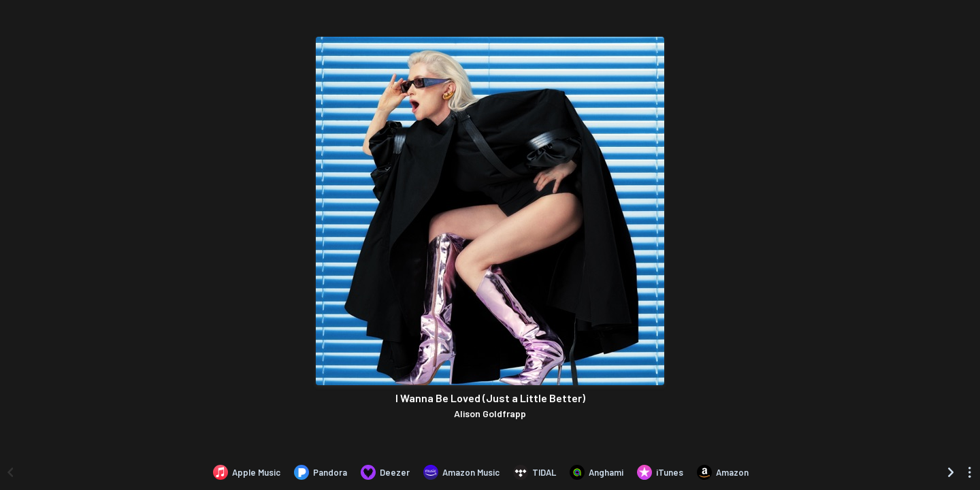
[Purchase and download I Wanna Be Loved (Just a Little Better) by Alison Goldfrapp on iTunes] (660, 472)
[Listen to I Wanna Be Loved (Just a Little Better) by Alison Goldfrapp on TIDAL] (535, 472)
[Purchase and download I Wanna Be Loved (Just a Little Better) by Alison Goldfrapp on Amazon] (723, 472)
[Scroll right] (951, 472)
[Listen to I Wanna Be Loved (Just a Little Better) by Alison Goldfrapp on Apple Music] (247, 472)
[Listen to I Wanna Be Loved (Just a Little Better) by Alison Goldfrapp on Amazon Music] (461, 472)
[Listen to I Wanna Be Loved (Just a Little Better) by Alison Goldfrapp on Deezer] (385, 472)
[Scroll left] (10, 472)
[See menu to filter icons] (970, 472)
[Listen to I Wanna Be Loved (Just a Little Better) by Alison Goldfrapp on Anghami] (597, 472)
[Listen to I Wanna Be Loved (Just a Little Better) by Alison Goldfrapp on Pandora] (321, 472)
